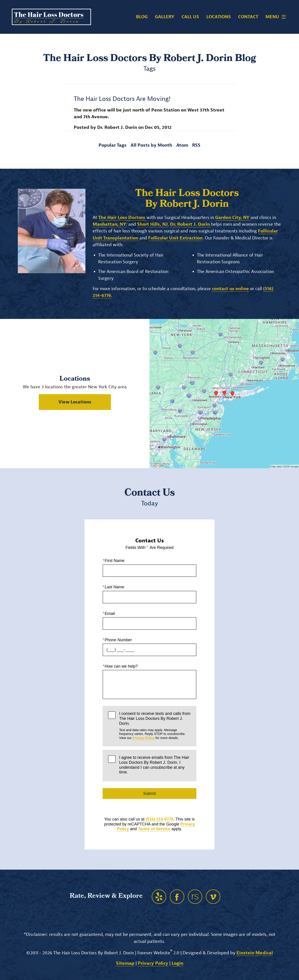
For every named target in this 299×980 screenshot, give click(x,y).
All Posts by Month (151, 145)
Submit (149, 794)
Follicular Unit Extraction (175, 238)
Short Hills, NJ (152, 224)
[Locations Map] (224, 393)
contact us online (230, 289)
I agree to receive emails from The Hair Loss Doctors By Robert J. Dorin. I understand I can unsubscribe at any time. (154, 765)
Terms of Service (154, 829)
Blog (142, 17)
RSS (196, 145)
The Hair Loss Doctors (122, 217)
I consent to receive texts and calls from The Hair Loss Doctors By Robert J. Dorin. (155, 726)
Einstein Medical (255, 953)
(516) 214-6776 (160, 819)
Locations (219, 17)
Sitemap (125, 963)
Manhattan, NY (109, 224)
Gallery (165, 17)
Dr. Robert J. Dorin (191, 224)
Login (177, 963)
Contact (248, 17)
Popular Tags (113, 145)
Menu (277, 17)
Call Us (190, 17)
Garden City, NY (233, 217)
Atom (182, 145)
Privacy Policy (144, 738)
